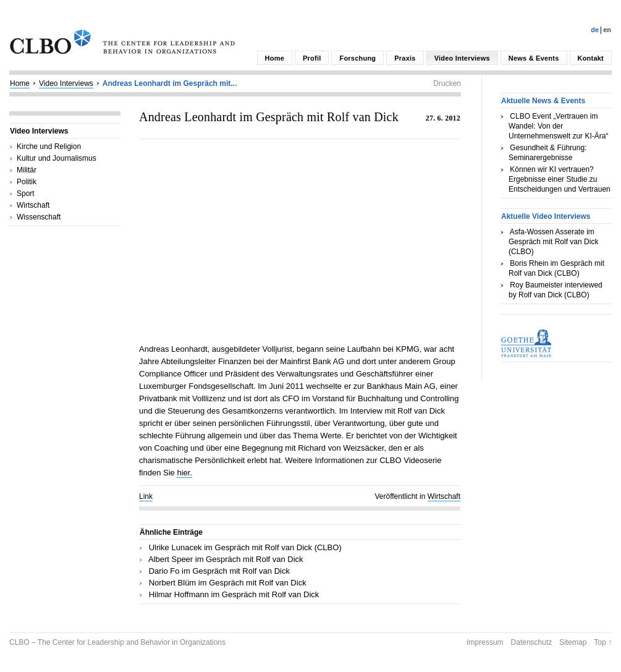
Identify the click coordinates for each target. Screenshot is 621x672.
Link (146, 496)
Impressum (485, 642)
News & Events (534, 58)
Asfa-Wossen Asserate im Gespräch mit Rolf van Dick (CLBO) (553, 242)
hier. (184, 473)
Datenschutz (532, 642)
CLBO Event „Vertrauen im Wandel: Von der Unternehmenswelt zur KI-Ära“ (558, 126)
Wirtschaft (33, 205)
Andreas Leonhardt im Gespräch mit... (170, 83)
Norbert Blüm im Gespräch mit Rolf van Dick (228, 583)
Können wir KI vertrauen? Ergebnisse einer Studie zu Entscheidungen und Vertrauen (560, 179)
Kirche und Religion (49, 147)
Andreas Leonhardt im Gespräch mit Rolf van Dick (269, 117)
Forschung (357, 58)
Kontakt (591, 58)
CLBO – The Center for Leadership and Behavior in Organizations (117, 642)
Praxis (405, 58)
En (607, 30)
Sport (26, 194)
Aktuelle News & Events (543, 101)
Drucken (447, 83)
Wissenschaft (39, 217)
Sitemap (573, 642)
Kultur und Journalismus (57, 158)
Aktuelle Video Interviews (546, 216)
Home (275, 58)
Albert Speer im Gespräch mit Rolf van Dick (226, 559)
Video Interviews (462, 58)
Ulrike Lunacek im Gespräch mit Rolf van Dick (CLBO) (245, 547)
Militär (27, 170)
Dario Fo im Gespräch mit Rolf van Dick (219, 571)
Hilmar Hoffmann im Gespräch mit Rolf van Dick (234, 594)
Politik (27, 182)
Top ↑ (603, 642)
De (595, 30)
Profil (312, 58)
